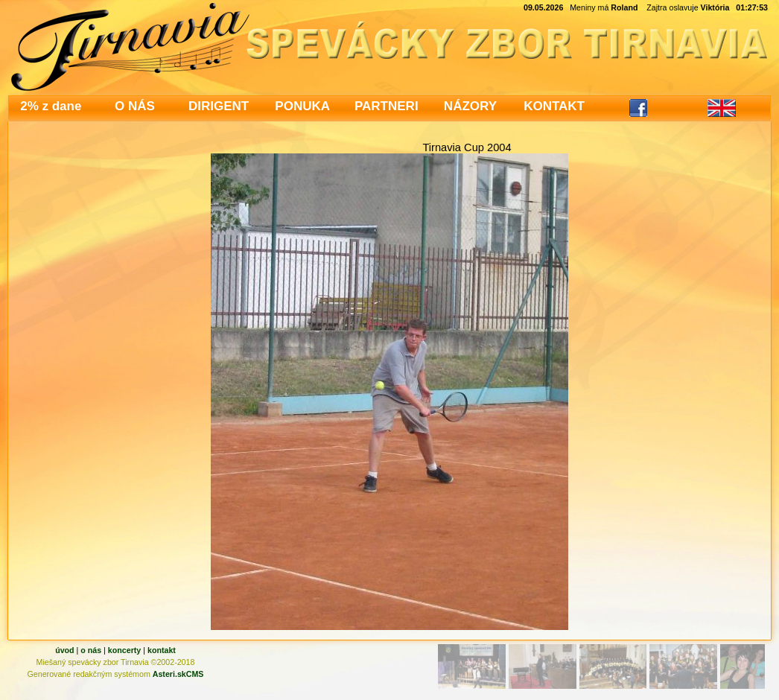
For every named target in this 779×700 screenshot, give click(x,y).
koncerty (124, 650)
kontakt (162, 650)
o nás (91, 650)
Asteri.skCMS (178, 674)
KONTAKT (554, 106)
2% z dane (51, 106)
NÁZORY (470, 106)
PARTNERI (387, 106)
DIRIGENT (219, 106)
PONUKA (302, 106)
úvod (64, 650)
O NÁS (135, 106)
